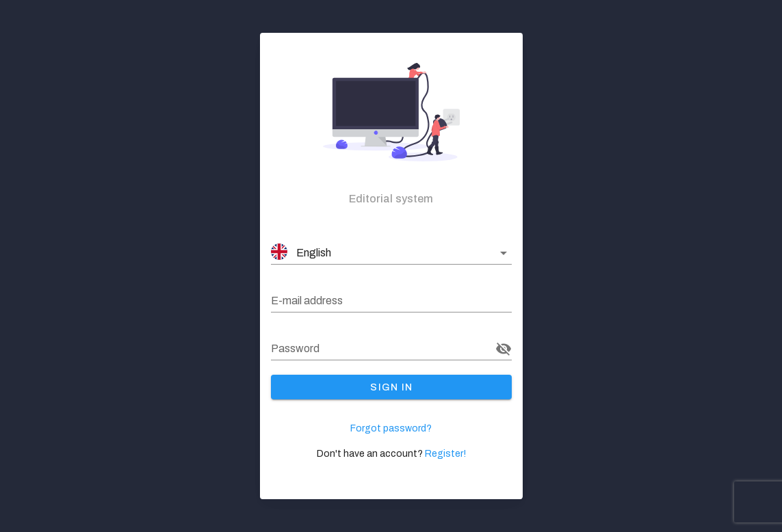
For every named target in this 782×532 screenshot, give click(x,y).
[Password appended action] (504, 349)
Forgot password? (391, 428)
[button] (391, 253)
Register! (445, 454)
